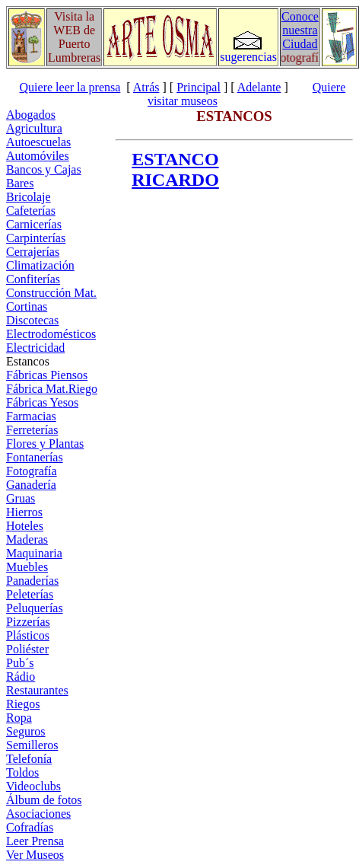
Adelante (259, 87)
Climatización (40, 265)
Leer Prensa (35, 841)
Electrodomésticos (51, 334)
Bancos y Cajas (44, 169)
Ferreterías (32, 430)
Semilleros (32, 745)
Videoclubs (33, 786)
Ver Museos (35, 855)
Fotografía (32, 471)
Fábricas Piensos (47, 375)
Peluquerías (35, 608)
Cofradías (30, 827)
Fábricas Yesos (42, 402)
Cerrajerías (33, 252)
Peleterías (30, 594)
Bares (20, 183)
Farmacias (31, 416)
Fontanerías (35, 457)
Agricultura (34, 128)
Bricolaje (29, 197)
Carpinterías (36, 238)
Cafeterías (31, 211)
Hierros (24, 512)
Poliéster (27, 649)
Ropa (19, 718)
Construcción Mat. (51, 293)
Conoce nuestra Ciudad (300, 30)
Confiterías (33, 279)
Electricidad (35, 348)
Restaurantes (37, 690)
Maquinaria (34, 553)
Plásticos (28, 635)
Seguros (26, 731)
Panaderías (32, 581)
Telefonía (29, 759)
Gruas (21, 498)
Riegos (23, 704)
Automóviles (38, 156)
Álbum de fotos (44, 800)
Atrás (146, 87)
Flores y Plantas (45, 444)
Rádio (21, 677)
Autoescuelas (38, 142)
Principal (199, 87)
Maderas (27, 539)
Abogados (31, 115)
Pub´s (20, 663)
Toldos (22, 772)
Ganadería (31, 485)
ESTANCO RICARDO (175, 169)
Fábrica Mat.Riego (52, 389)
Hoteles (25, 526)
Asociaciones (38, 814)
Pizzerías (28, 622)
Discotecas (32, 320)
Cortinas (27, 306)
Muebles (27, 567)
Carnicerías (34, 224)
